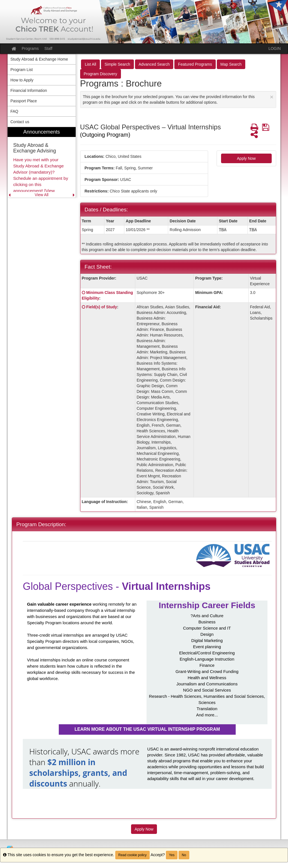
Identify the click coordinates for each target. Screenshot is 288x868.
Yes (172, 855)
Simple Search (117, 64)
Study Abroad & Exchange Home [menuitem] (39, 59)
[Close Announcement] (272, 97)
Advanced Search (154, 64)
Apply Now (246, 158)
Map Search (231, 64)
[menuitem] (42, 162)
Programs (30, 48)
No (184, 855)
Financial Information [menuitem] (29, 90)
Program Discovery (101, 74)
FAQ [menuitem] (14, 111)
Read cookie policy (133, 855)
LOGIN (274, 48)
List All (90, 64)
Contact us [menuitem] (20, 122)
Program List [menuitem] (22, 70)
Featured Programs (195, 64)
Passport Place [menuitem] (24, 101)
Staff (49, 48)
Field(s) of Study (102, 307)
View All (41, 195)
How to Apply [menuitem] (22, 80)
